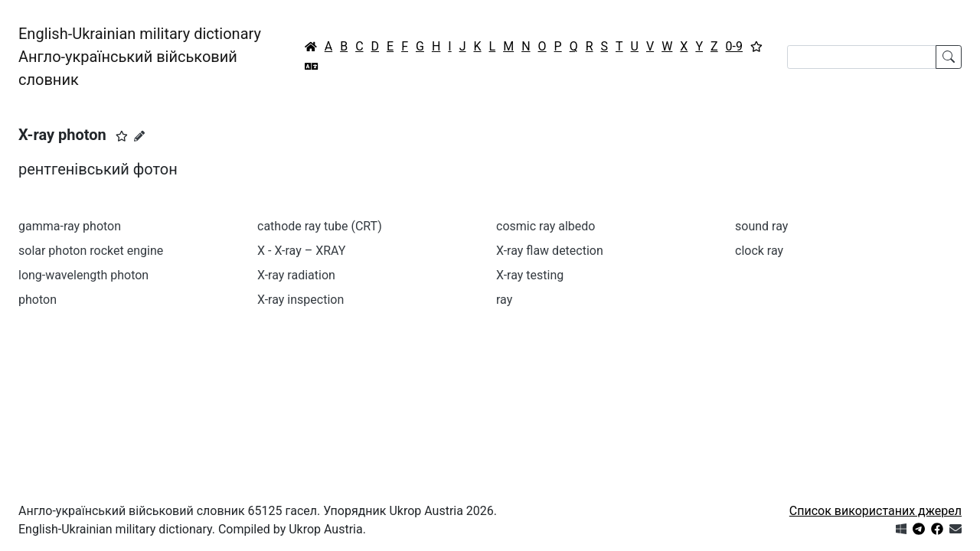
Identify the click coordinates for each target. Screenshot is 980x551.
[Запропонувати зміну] (139, 136)
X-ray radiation (296, 275)
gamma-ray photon (70, 226)
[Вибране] (756, 47)
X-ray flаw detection (550, 251)
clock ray (759, 251)
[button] (122, 136)
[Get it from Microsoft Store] (901, 529)
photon (38, 300)
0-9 (734, 46)
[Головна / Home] (311, 47)
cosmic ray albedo (546, 226)
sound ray (761, 226)
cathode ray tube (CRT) (320, 226)
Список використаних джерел (875, 511)
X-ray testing (530, 275)
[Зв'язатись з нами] (955, 529)
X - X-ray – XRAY (301, 251)
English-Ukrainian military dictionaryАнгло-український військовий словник (140, 57)
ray (504, 300)
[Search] (862, 57)
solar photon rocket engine (91, 251)
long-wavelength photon (83, 275)
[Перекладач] (312, 67)
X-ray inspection (301, 300)
